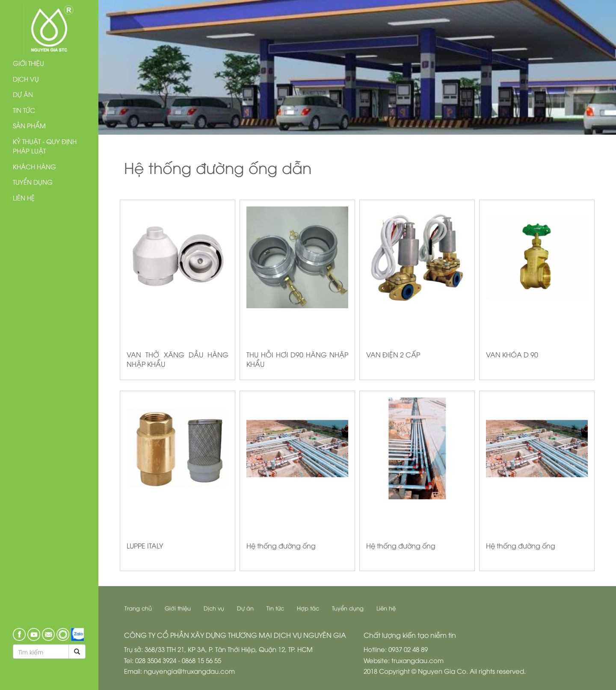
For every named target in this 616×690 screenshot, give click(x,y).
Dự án (23, 94)
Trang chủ (138, 608)
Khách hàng (34, 166)
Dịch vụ (26, 79)
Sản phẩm (29, 125)
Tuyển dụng (33, 182)
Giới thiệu (28, 63)
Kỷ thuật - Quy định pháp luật (45, 146)
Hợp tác (308, 608)
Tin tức (24, 110)
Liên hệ (24, 198)
